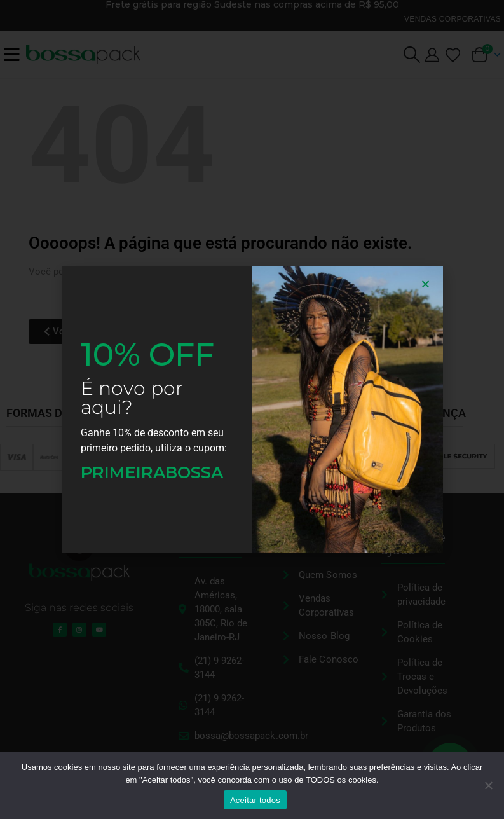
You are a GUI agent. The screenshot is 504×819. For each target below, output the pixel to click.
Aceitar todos (255, 800)
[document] (252, 410)
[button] (426, 284)
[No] (488, 785)
